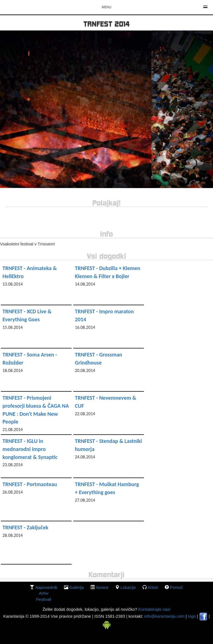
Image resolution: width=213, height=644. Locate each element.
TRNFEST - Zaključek (25, 527)
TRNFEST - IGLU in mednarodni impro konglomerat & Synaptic (30, 449)
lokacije (128, 587)
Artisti (153, 587)
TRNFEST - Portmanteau (30, 484)
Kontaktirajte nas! (154, 609)
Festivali (44, 599)
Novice (102, 587)
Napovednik (46, 587)
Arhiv (44, 593)
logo (192, 616)
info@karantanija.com (164, 616)
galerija (77, 587)
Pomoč (177, 587)
